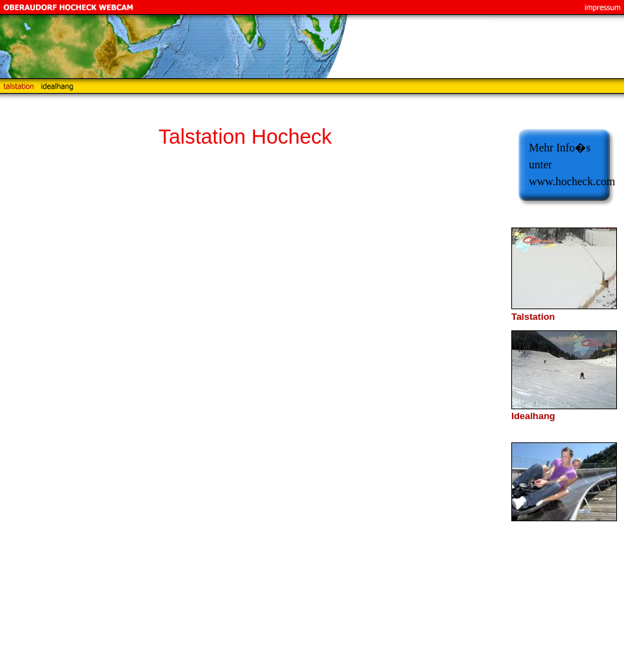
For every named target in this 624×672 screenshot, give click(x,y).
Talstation (533, 317)
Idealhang (533, 416)
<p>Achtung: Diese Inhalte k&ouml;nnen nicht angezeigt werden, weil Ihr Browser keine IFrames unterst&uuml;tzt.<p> (324, 418)
